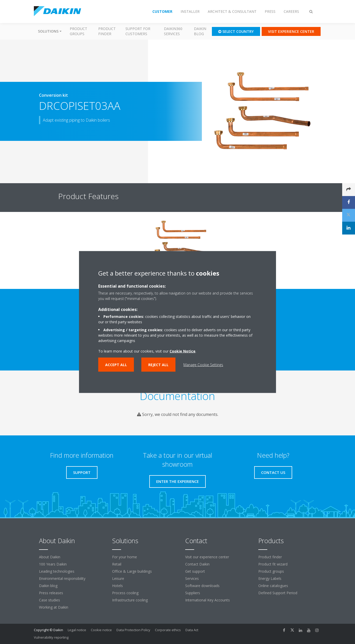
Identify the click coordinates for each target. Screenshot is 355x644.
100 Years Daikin (53, 564)
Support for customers (138, 31)
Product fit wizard (273, 564)
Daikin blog (200, 31)
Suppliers (193, 593)
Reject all (158, 365)
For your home (125, 557)
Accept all (116, 365)
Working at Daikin (54, 607)
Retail (117, 564)
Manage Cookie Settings (203, 365)
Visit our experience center (207, 557)
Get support (195, 571)
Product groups (78, 31)
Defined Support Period (278, 593)
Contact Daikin (197, 564)
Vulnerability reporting (51, 637)
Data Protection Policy (133, 630)
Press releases (51, 593)
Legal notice (77, 630)
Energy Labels (270, 578)
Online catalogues (273, 586)
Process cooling (125, 593)
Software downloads (202, 586)
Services (192, 578)
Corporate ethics (168, 630)
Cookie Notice (183, 351)
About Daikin (50, 557)
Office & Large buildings (132, 571)
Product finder (107, 31)
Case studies (50, 600)
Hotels (117, 586)
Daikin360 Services (173, 31)
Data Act (192, 630)
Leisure (118, 578)
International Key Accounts (208, 600)
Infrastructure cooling (130, 600)
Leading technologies (57, 571)
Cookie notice (101, 630)
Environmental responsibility (62, 578)
